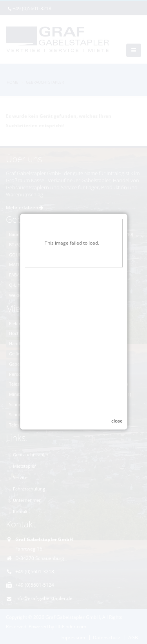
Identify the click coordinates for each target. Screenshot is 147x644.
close (117, 416)
